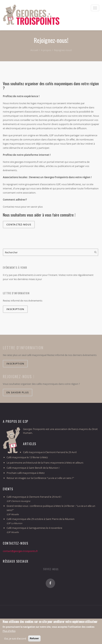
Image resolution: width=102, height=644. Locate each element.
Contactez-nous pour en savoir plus (23, 207)
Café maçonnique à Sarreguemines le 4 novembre (34, 528)
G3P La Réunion (14, 523)
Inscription (15, 309)
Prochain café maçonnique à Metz (26, 473)
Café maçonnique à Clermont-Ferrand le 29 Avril (50, 452)
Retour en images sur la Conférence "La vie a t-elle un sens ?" (40, 478)
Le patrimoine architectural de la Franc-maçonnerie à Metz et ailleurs (45, 463)
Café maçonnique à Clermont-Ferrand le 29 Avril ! (34, 497)
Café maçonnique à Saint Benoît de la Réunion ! (33, 468)
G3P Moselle (13, 514)
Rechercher (95, 252)
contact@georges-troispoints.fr (20, 551)
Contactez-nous (19, 224)
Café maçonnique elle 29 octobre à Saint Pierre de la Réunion (41, 519)
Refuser (34, 639)
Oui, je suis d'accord (15, 639)
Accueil (34, 50)
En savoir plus (18, 392)
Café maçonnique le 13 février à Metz (27, 457)
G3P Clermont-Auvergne (18, 501)
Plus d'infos (9, 631)
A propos (46, 50)
